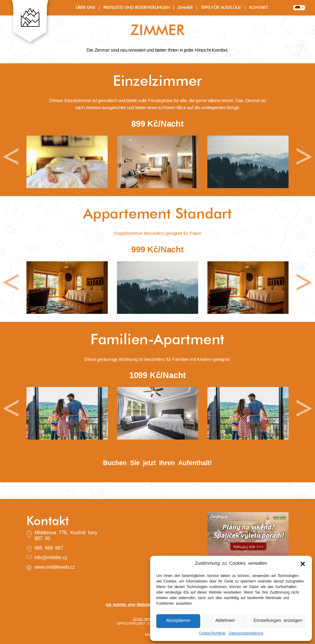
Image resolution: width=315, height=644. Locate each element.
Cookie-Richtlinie (212, 634)
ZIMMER (185, 8)
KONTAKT (259, 8)
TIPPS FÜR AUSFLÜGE (221, 8)
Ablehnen (225, 621)
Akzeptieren (178, 621)
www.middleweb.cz (55, 567)
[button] (303, 564)
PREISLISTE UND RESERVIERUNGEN (137, 8)
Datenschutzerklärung (246, 634)
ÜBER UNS (86, 8)
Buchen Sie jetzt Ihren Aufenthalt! (157, 463)
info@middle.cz (51, 558)
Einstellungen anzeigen (278, 621)
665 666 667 (49, 548)
